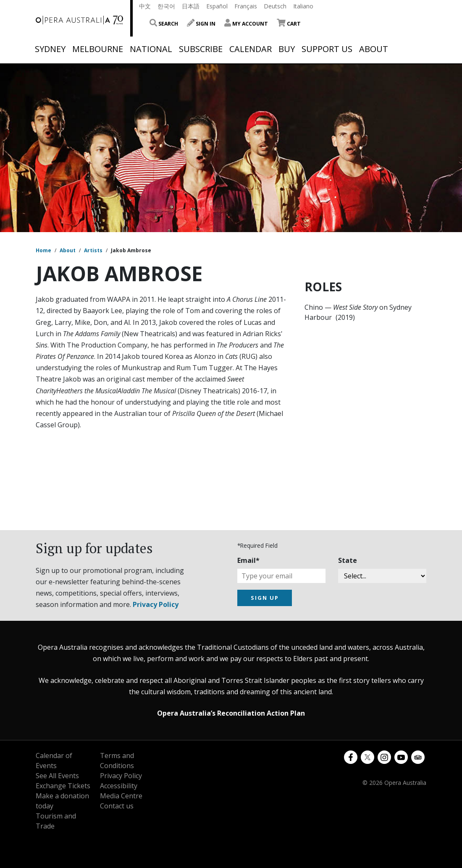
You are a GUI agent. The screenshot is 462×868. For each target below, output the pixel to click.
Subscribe (201, 49)
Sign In (201, 24)
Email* (248, 560)
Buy (287, 49)
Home (43, 250)
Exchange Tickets (63, 786)
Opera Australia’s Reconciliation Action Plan (231, 713)
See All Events (57, 776)
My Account (246, 24)
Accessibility (119, 786)
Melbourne (98, 49)
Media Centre (121, 796)
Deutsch (275, 6)
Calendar (251, 49)
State (348, 560)
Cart (289, 24)
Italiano (303, 6)
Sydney (50, 49)
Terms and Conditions (117, 761)
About (374, 49)
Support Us (327, 49)
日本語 (191, 6)
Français (246, 6)
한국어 (166, 6)
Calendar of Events (54, 761)
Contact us (117, 806)
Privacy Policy (156, 604)
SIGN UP (265, 598)
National (151, 49)
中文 (145, 6)
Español (217, 6)
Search (164, 24)
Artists (93, 250)
